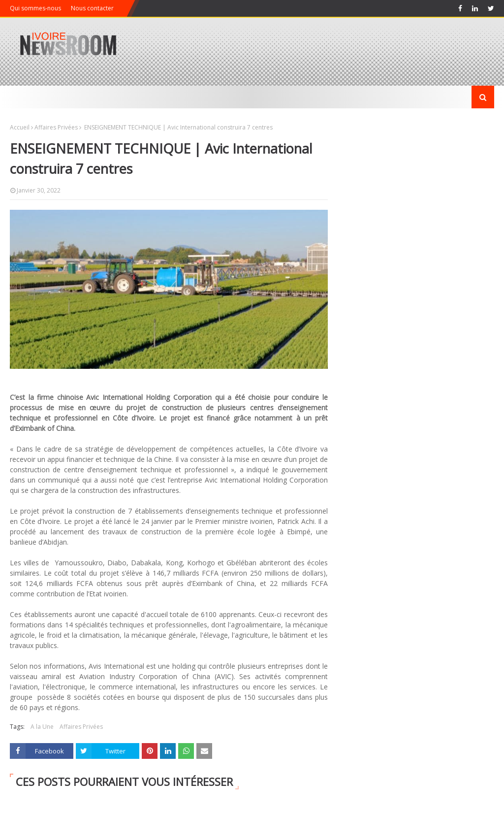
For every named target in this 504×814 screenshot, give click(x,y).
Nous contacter (92, 8)
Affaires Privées (56, 127)
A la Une (42, 727)
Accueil (20, 127)
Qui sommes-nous (35, 8)
